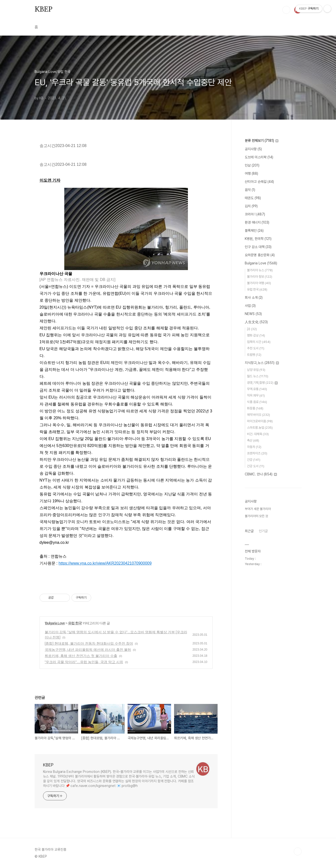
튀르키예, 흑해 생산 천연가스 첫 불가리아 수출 (81, 656)
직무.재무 (256, 395)
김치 (251, 206)
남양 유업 (256, 370)
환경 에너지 (257, 222)
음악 (250, 190)
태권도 (253, 198)
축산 (253, 440)
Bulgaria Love (55, 623)
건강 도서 (256, 466)
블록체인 (254, 231)
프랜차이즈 (257, 453)
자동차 (254, 447)
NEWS (253, 314)
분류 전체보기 (262, 141)
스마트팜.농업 (260, 428)
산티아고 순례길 (259, 182)
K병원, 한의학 (258, 239)
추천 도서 (256, 348)
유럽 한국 (75, 623)
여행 (251, 173)
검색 (286, 10)
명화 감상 (256, 335)
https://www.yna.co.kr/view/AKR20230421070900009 (105, 563)
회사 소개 (254, 297)
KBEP (44, 10)
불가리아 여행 (259, 283)
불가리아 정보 (260, 277)
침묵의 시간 (259, 342)
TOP (298, 851)
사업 (250, 306)
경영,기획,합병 (262, 383)
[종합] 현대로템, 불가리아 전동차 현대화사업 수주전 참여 (89, 643)
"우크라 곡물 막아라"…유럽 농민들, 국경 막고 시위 (84, 662)
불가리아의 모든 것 (256, 516)
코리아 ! (255, 214)
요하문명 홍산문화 (260, 255)
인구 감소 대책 (258, 247)
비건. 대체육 (258, 434)
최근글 (249, 531)
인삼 (252, 165)
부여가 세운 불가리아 (258, 509)
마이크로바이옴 (260, 421)
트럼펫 (254, 355)
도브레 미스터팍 (259, 157)
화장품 (255, 408)
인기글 (263, 531)
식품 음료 (257, 402)
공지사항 (253, 149)
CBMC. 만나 (261, 474)
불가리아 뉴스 (260, 270)
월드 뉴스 (258, 376)
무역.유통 (257, 389)
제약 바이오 (258, 415)
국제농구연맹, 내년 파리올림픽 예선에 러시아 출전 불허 (88, 650)
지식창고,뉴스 (262, 363)
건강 (254, 460)
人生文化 (256, 322)
